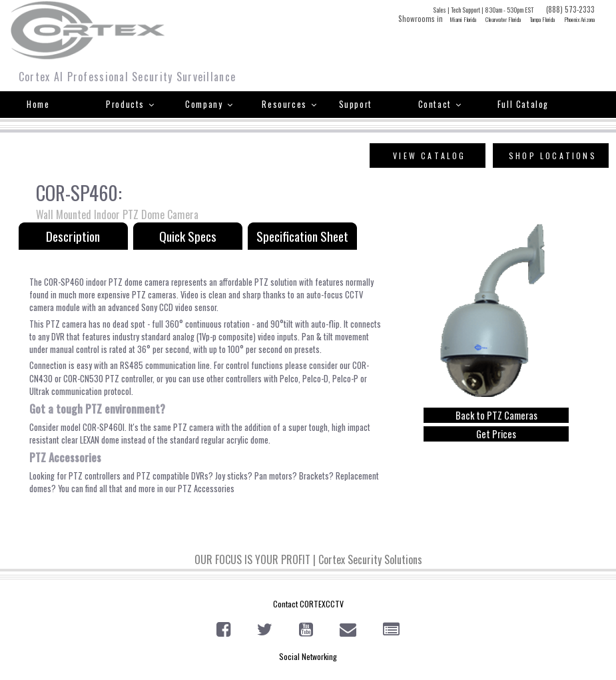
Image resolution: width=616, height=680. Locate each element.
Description (73, 236)
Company (209, 104)
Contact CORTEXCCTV (308, 604)
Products (131, 104)
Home (38, 104)
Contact (440, 104)
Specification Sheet (302, 236)
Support (356, 104)
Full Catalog (523, 104)
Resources (289, 104)
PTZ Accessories (206, 489)
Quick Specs (188, 236)
